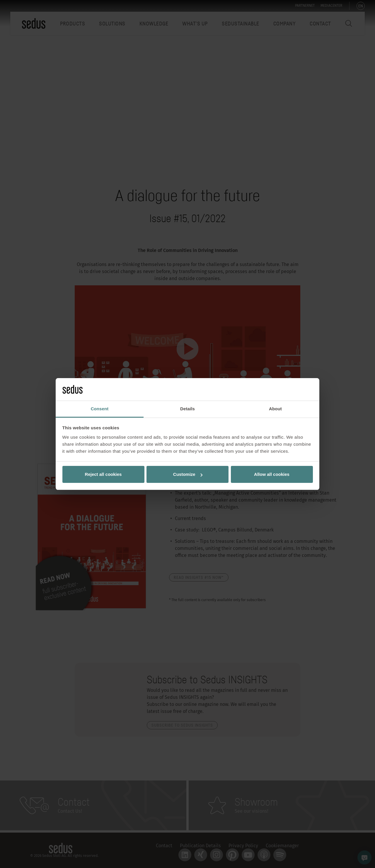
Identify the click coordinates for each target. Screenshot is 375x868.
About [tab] (275, 409)
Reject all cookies (103, 474)
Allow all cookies (272, 474)
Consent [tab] (100, 409)
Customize (188, 474)
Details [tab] (187, 409)
